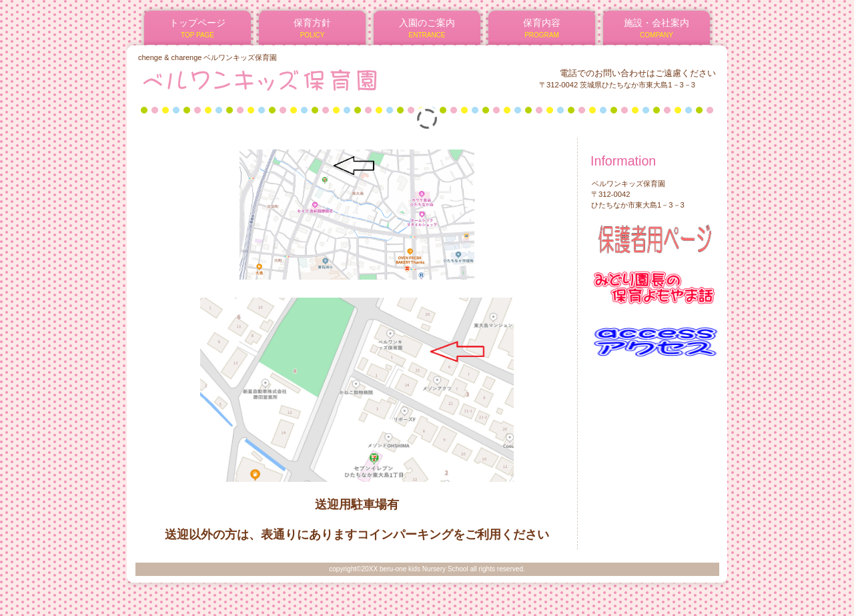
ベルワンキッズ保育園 (299, 79)
